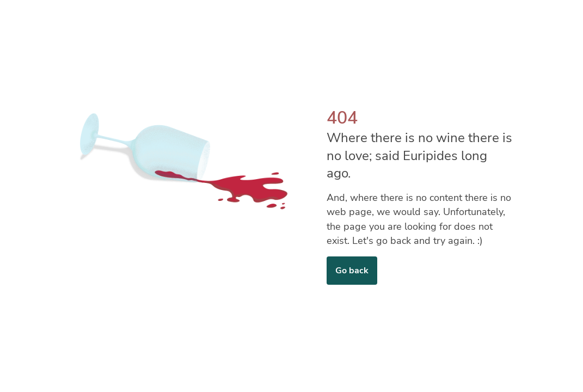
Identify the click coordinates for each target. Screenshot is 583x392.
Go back (352, 271)
